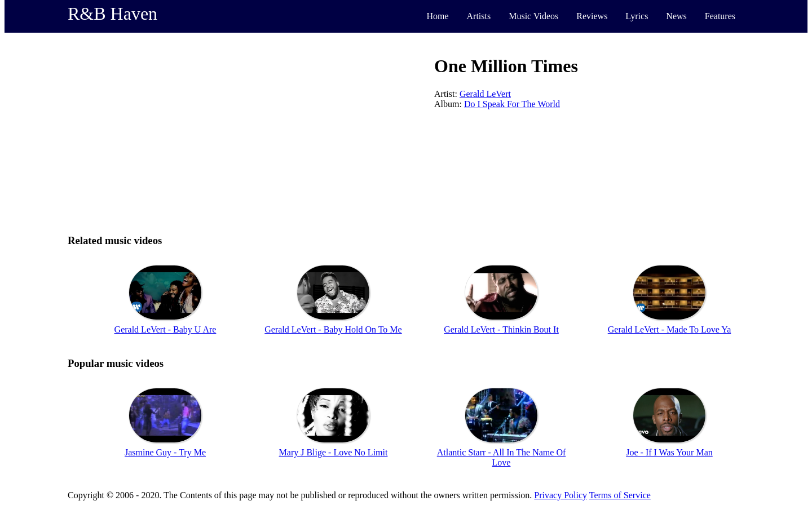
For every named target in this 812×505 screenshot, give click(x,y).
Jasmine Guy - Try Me (165, 452)
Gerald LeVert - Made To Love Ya (670, 329)
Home (437, 16)
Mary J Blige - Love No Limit (334, 452)
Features (720, 16)
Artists (479, 16)
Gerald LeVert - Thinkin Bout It (501, 329)
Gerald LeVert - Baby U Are (166, 329)
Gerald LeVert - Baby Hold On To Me (333, 329)
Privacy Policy (561, 495)
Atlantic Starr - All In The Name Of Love (502, 457)
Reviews (592, 16)
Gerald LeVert (485, 94)
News (676, 16)
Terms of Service (620, 495)
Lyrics (637, 16)
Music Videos (533, 16)
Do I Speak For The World (512, 104)
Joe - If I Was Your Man (669, 452)
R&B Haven (112, 14)
